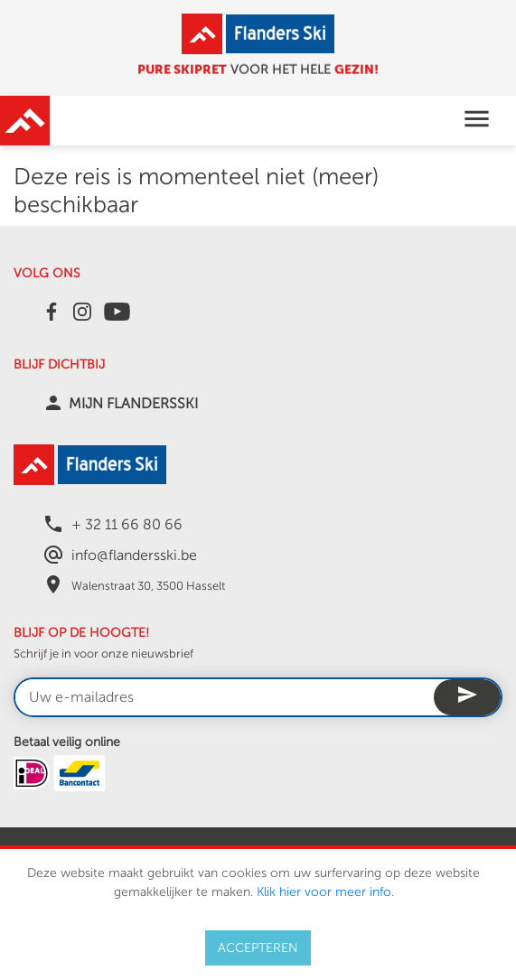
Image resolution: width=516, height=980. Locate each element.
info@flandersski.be (134, 555)
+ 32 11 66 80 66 (127, 525)
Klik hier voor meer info (324, 892)
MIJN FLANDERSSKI (133, 404)
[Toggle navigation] (477, 121)
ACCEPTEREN (258, 948)
